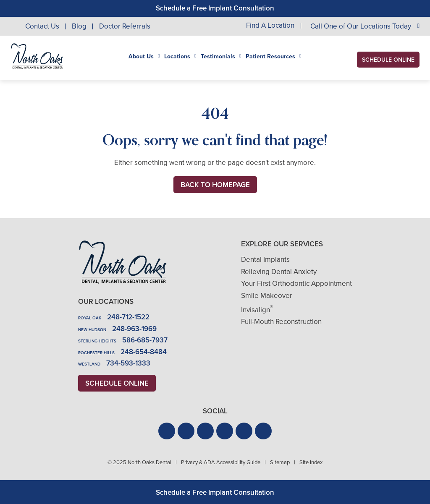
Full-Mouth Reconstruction (281, 322)
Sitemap (280, 462)
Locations (177, 57)
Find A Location (270, 26)
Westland (89, 364)
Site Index (311, 462)
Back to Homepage (215, 185)
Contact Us (42, 26)
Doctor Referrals (125, 26)
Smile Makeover (267, 296)
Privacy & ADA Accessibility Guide (221, 462)
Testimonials (218, 57)
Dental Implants (265, 260)
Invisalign (257, 310)
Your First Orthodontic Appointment (296, 283)
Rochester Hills (96, 353)
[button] (167, 431)
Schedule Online (388, 60)
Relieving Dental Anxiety (279, 272)
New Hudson (92, 330)
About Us (141, 57)
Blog (79, 26)
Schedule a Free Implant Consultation (215, 8)
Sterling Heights (97, 341)
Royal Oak (90, 318)
